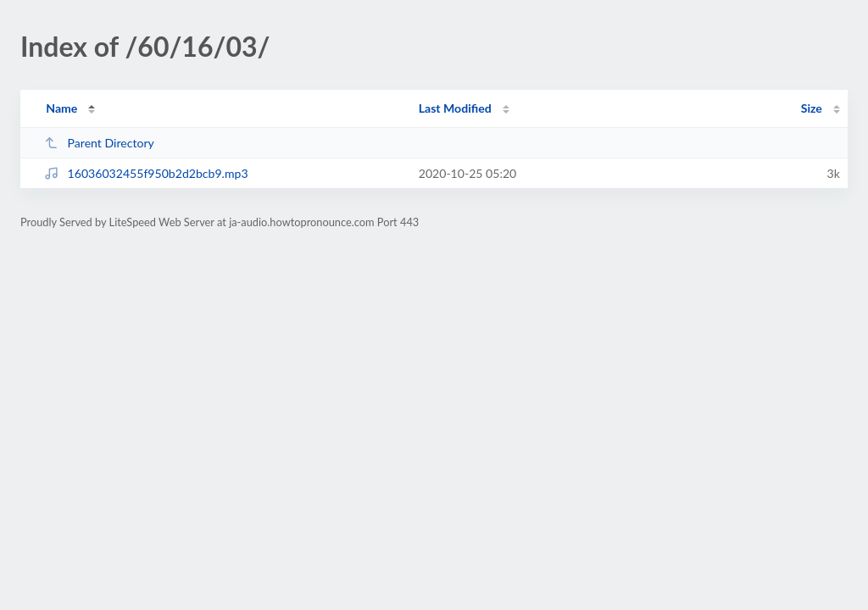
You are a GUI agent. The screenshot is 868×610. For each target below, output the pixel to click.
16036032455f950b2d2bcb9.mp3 (146, 173)
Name (61, 108)
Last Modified (455, 108)
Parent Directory (99, 143)
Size (812, 108)
